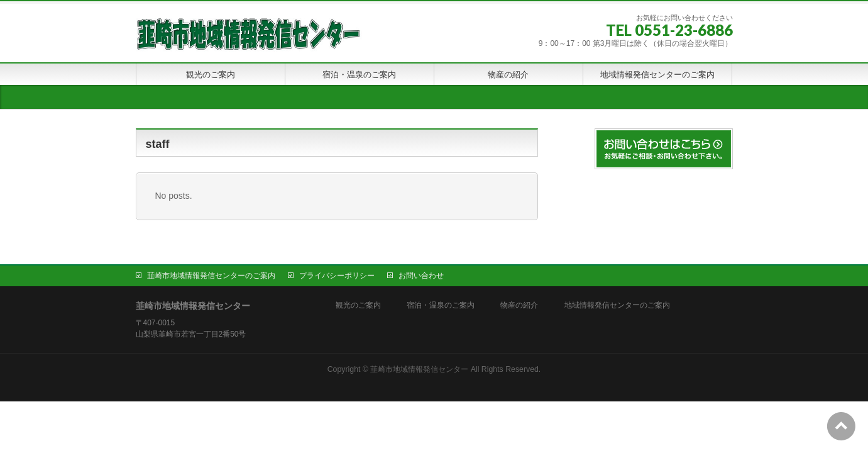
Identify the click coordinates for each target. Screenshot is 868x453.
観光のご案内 (358, 305)
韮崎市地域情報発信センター (419, 369)
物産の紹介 (519, 305)
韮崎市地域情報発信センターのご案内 (211, 276)
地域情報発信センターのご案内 (617, 305)
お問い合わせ (421, 276)
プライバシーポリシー (337, 276)
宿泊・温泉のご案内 (441, 305)
